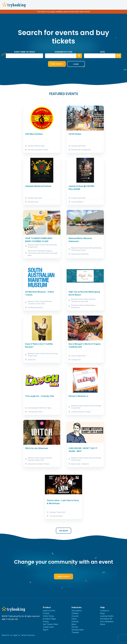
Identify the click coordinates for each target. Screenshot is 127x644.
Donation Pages (49, 619)
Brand (103, 624)
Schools (75, 627)
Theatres (75, 632)
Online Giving (48, 616)
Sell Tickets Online (51, 624)
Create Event (63, 576)
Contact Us (105, 611)
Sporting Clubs (78, 630)
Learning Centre (107, 616)
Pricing (46, 621)
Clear (73, 64)
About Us (6, 635)
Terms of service (28, 635)
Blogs (103, 613)
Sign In (46, 630)
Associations (77, 611)
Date (103, 52)
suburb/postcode (63, 52)
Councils (75, 616)
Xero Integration (107, 621)
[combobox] (63, 56)
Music (74, 624)
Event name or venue (24, 52)
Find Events (54, 64)
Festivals (75, 621)
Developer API (106, 619)
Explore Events (49, 611)
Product (46, 613)
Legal (15, 635)
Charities (75, 613)
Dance (74, 619)
